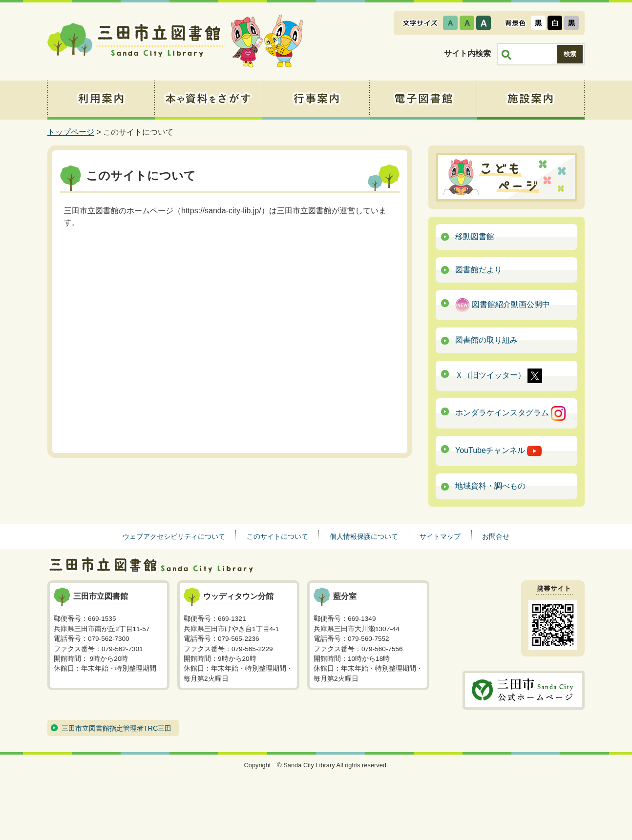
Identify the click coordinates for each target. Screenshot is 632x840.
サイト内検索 (467, 53)
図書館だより (479, 270)
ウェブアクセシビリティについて (174, 536)
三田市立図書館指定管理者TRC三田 (117, 728)
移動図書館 (475, 236)
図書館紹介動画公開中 (503, 305)
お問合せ (496, 536)
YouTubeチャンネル (498, 451)
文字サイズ (420, 23)
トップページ (71, 132)
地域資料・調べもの (490, 486)
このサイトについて (277, 536)
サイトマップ (440, 536)
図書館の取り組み (486, 340)
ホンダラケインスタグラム (510, 413)
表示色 (515, 23)
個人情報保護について (364, 536)
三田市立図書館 (135, 41)
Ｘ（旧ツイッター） (499, 376)
